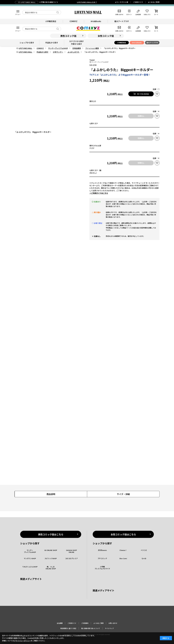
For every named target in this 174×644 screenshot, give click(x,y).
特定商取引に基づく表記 (68, 628)
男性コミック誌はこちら (51, 534)
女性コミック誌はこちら (123, 534)
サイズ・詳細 (123, 494)
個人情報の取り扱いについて (91, 628)
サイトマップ (109, 628)
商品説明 (51, 494)
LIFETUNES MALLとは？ (87, 2)
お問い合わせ (113, 623)
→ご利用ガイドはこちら (99, 193)
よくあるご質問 (154, 2)
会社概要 (60, 623)
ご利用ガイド (138, 2)
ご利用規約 (85, 623)
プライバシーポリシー (22, 641)
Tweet (92, 60)
